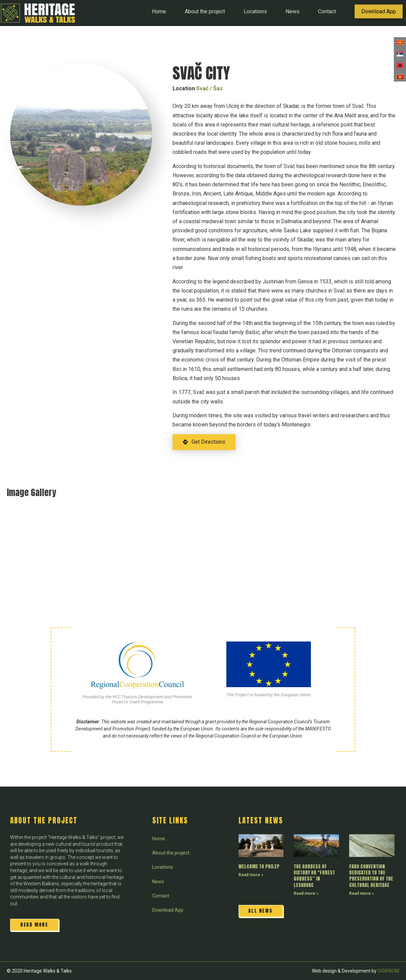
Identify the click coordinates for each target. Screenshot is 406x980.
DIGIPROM (388, 971)
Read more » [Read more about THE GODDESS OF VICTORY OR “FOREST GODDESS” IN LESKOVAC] (306, 893)
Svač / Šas (209, 88)
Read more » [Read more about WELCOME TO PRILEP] (251, 875)
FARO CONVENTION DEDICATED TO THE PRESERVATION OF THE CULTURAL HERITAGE (371, 876)
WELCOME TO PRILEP (259, 867)
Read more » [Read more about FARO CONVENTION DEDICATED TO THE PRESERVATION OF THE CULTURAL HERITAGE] (362, 893)
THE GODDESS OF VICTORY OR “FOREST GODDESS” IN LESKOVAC (314, 876)
